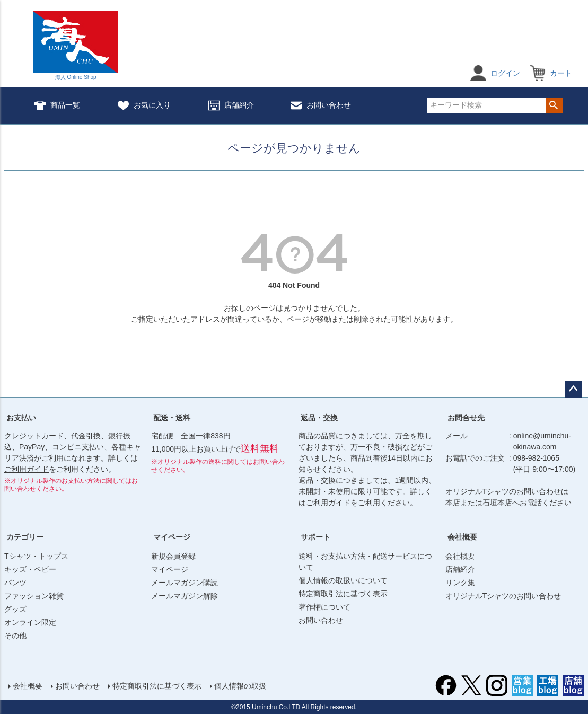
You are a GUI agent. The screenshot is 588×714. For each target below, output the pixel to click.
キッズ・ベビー (30, 569)
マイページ (172, 537)
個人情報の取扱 (240, 686)
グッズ (15, 609)
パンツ (15, 583)
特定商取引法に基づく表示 (343, 594)
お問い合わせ (321, 106)
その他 (15, 636)
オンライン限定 (30, 622)
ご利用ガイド (27, 469)
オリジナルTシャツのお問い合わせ (503, 596)
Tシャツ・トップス (36, 556)
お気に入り (144, 106)
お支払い (21, 418)
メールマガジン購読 (185, 583)
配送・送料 (172, 418)
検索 (554, 105)
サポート (315, 537)
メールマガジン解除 (185, 596)
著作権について (324, 607)
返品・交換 (319, 418)
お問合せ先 (466, 418)
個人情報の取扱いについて (343, 580)
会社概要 (462, 537)
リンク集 (460, 583)
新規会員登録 (173, 556)
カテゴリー (25, 537)
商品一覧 (57, 106)
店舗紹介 (231, 106)
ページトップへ (573, 389)
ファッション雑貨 (34, 596)
